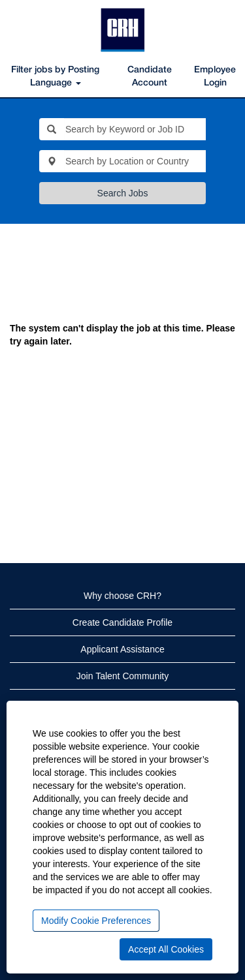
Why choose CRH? (122, 596)
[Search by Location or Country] (135, 161)
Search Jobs (123, 193)
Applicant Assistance (122, 649)
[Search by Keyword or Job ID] (135, 129)
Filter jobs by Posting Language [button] (55, 77)
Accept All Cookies (166, 949)
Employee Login (215, 77)
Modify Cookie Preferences (96, 921)
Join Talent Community (122, 676)
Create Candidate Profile (122, 622)
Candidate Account (150, 77)
